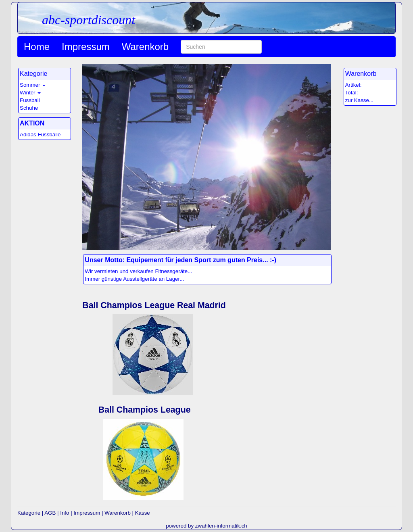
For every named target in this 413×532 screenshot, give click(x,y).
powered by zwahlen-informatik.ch (206, 526)
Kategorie (29, 513)
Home (37, 47)
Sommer (30, 85)
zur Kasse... (359, 100)
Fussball (30, 100)
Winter (28, 93)
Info (65, 513)
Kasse (143, 513)
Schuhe (29, 108)
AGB (50, 513)
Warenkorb (145, 47)
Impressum (86, 47)
